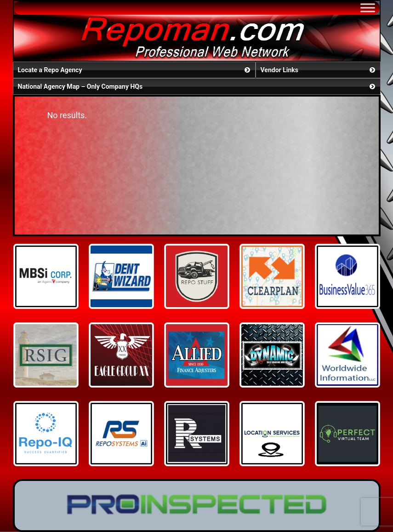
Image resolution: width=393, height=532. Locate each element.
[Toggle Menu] (368, 8)
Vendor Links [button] (319, 70)
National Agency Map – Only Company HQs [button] (197, 86)
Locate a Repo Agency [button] (135, 70)
